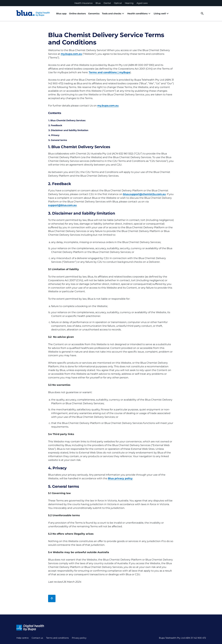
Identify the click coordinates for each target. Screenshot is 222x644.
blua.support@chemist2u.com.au (144, 194)
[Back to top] (52, 598)
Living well (162, 14)
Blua (98, 3)
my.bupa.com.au (71, 54)
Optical (118, 3)
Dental (107, 3)
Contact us (37, 638)
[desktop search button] (202, 14)
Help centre (22, 638)
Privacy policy (79, 638)
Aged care (142, 3)
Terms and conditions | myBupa (109, 72)
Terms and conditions (57, 638)
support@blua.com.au (62, 205)
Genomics (94, 14)
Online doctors (77, 14)
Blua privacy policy (120, 478)
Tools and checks (113, 14)
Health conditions (139, 14)
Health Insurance (83, 3)
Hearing (129, 3)
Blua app (61, 14)
